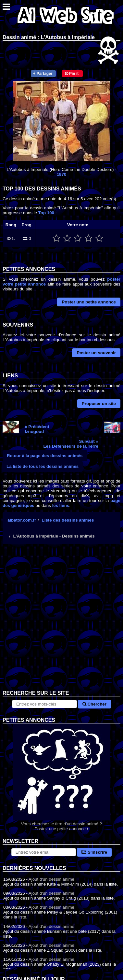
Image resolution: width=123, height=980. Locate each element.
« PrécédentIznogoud (37, 429)
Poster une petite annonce (89, 302)
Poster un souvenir (96, 353)
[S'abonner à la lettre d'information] (44, 852)
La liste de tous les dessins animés (43, 466)
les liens (61, 505)
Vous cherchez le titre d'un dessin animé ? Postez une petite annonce (62, 777)
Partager (43, 74)
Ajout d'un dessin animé (51, 879)
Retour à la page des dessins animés (45, 456)
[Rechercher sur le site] (44, 704)
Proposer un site (99, 404)
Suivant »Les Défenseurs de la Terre (71, 444)
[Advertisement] (62, 622)
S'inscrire (94, 852)
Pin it (72, 74)
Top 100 (46, 213)
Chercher (94, 704)
